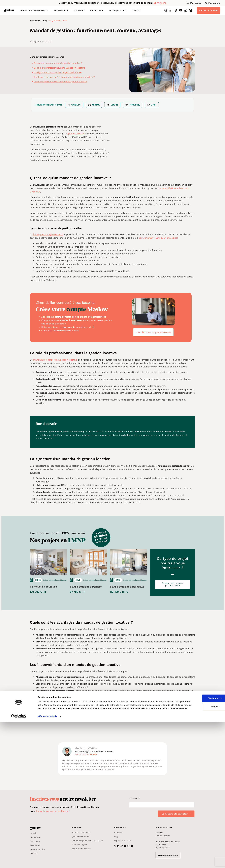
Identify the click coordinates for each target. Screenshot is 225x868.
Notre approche (118, 10)
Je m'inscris (160, 3)
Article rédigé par (94, 751)
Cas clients (79, 10)
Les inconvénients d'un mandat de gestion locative (61, 82)
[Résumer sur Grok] (152, 105)
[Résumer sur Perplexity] (133, 105)
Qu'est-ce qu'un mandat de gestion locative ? (58, 63)
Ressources (97, 10)
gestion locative (76, 134)
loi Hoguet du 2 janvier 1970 (48, 234)
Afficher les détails (47, 862)
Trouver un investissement (34, 10)
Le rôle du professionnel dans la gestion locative (59, 68)
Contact (137, 10)
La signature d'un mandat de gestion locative (58, 72)
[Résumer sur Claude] (112, 105)
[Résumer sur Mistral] (94, 105)
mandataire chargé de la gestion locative (55, 360)
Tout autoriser (201, 841)
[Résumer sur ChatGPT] (74, 105)
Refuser (201, 849)
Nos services (61, 10)
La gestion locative (58, 20)
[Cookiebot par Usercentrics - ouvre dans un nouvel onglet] (19, 862)
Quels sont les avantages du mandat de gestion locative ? (64, 77)
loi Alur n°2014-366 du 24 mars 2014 (159, 238)
